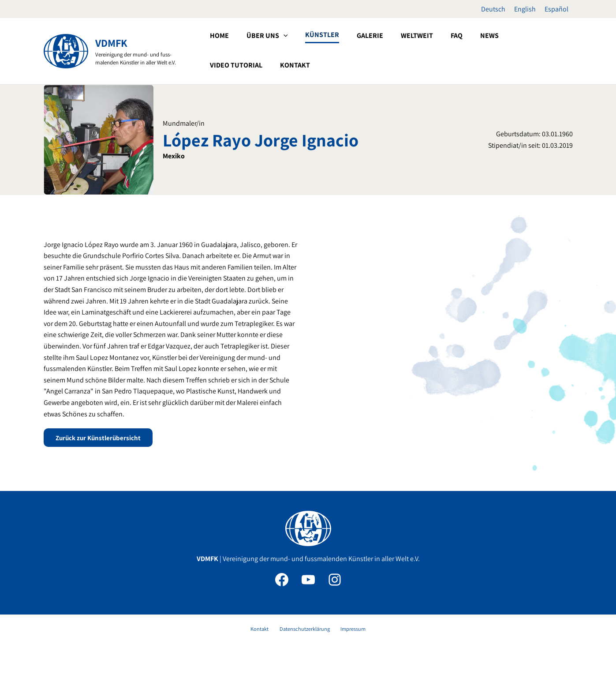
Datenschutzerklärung (304, 631)
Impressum (348, 631)
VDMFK (111, 43)
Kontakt (264, 631)
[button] (310, 50)
